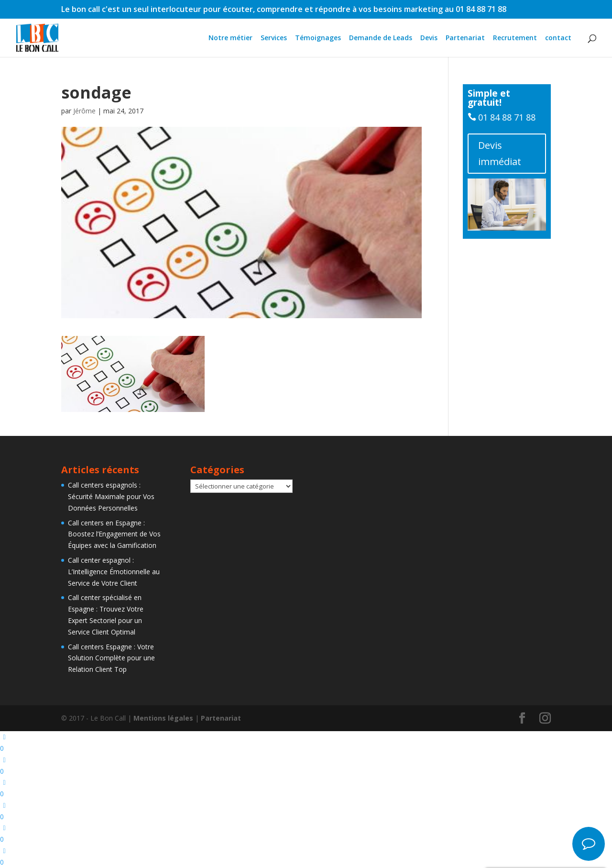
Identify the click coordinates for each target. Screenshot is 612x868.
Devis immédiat (500, 153)
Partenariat (465, 38)
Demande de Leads (381, 38)
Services (274, 38)
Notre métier (230, 38)
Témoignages (318, 38)
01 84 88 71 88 (507, 117)
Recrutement (515, 38)
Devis (429, 38)
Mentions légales (163, 718)
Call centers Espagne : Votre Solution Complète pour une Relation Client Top (111, 658)
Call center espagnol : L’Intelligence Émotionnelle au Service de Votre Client (114, 572)
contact (558, 38)
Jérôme (84, 111)
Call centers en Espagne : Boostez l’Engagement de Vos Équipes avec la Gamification (114, 534)
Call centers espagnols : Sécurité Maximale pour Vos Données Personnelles (111, 496)
